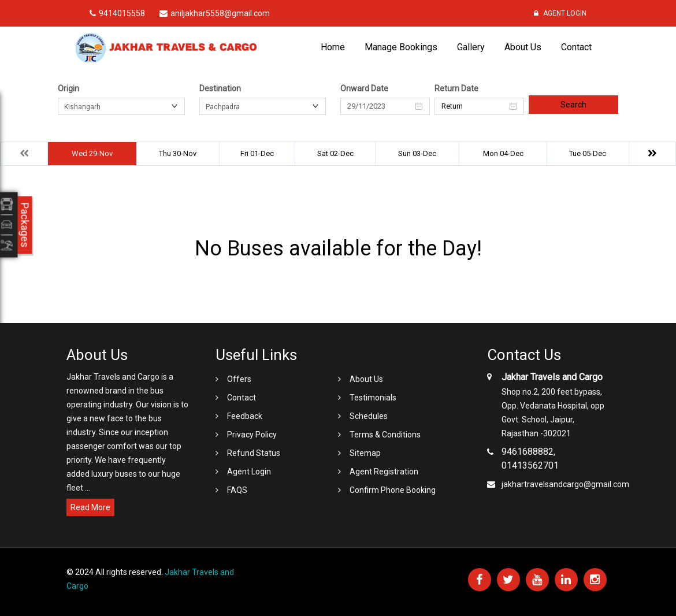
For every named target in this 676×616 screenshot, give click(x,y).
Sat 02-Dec (335, 153)
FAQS (237, 490)
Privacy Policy (252, 435)
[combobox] (121, 106)
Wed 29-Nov (92, 153)
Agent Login (560, 13)
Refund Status (254, 453)
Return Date (456, 88)
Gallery (471, 47)
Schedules (369, 416)
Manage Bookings (401, 47)
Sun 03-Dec (417, 153)
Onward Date (364, 88)
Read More (90, 507)
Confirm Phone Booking (393, 490)
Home (333, 47)
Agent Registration (384, 472)
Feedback (245, 416)
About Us (523, 47)
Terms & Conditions (385, 435)
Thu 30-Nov (178, 153)
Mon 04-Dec (503, 153)
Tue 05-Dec (588, 153)
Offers (239, 379)
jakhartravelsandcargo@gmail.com (565, 484)
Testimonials (373, 398)
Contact (576, 47)
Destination (220, 88)
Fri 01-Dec (257, 153)
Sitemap (365, 453)
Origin (68, 88)
